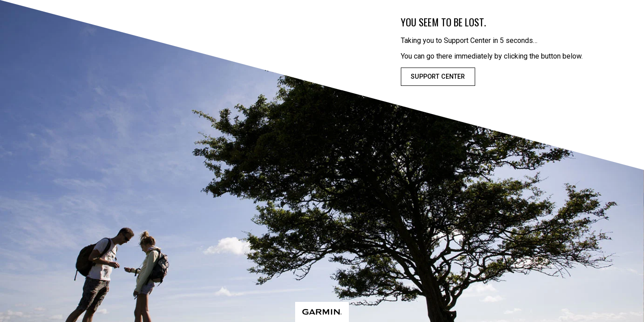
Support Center (438, 77)
